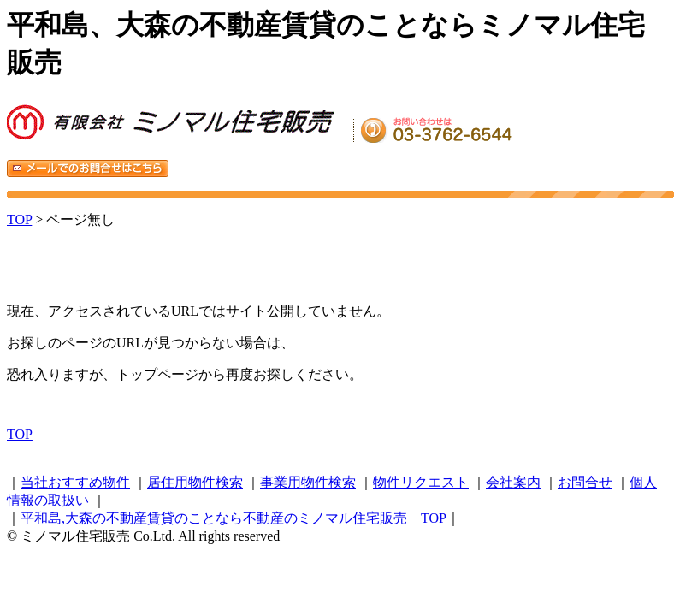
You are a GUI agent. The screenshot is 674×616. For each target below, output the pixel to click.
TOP (19, 219)
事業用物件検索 (308, 482)
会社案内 (513, 482)
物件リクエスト (421, 482)
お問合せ (585, 482)
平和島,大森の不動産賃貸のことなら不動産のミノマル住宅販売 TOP (234, 518)
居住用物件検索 (195, 482)
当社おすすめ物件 (75, 482)
